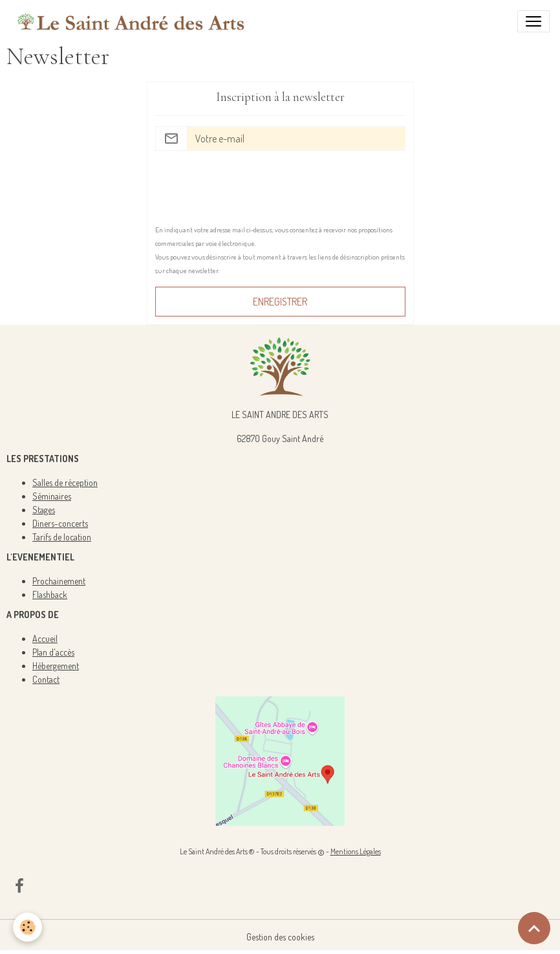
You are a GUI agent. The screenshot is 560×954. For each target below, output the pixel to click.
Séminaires (52, 496)
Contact (46, 679)
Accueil (45, 638)
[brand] (131, 21)
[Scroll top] (534, 928)
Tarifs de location (62, 537)
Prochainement (59, 581)
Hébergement (56, 666)
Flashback (50, 594)
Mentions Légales (356, 851)
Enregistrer (280, 302)
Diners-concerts (60, 523)
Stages (44, 510)
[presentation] (253, 186)
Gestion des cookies (280, 937)
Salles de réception (65, 483)
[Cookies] (27, 927)
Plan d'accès (53, 652)
